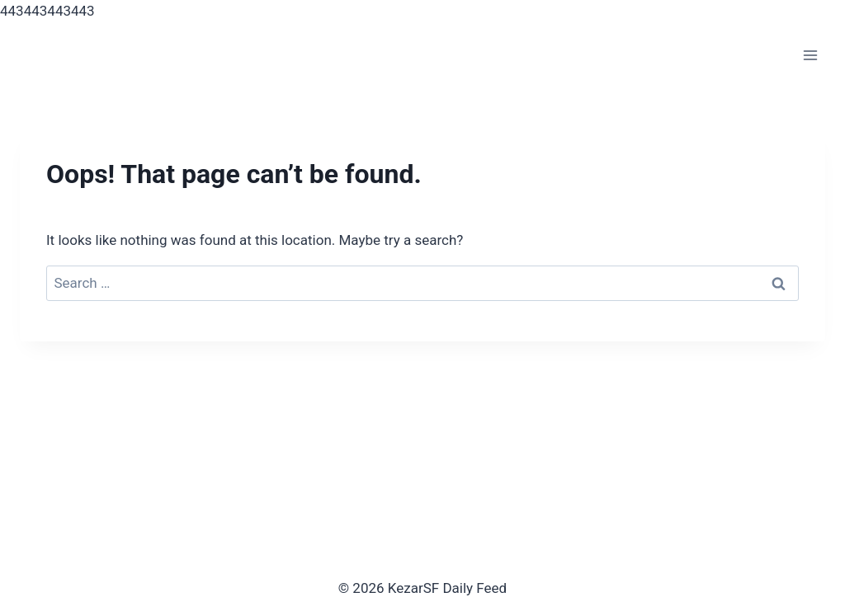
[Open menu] (810, 56)
